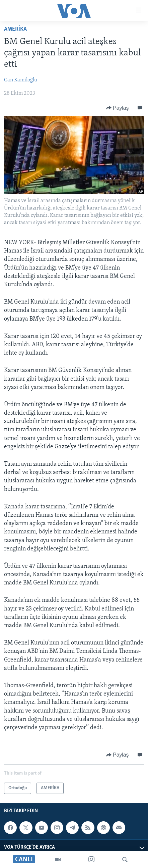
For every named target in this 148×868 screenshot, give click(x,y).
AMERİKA (15, 29)
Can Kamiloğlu (21, 80)
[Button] (118, 108)
